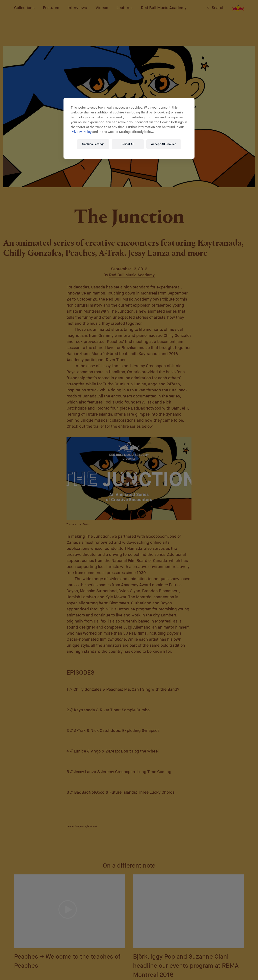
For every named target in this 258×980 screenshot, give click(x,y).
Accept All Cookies (164, 144)
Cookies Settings (93, 144)
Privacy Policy (81, 132)
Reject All (128, 144)
